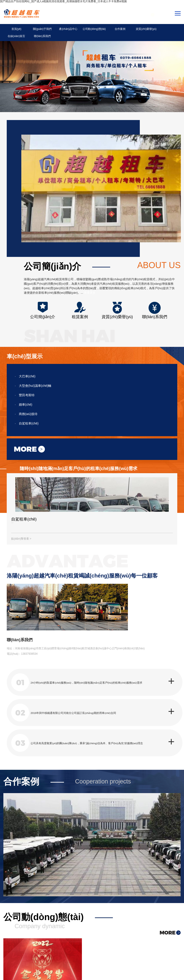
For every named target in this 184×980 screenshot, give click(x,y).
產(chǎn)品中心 (59, 30)
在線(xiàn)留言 (147, 30)
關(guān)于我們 (37, 30)
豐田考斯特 (25, 389)
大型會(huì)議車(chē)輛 (33, 380)
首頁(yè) (14, 30)
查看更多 (90, 287)
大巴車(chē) (25, 370)
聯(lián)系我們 (169, 30)
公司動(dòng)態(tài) (81, 30)
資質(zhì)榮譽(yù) (125, 30)
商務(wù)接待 (26, 408)
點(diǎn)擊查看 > (21, 534)
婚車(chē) (24, 399)
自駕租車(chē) (27, 418)
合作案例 (103, 30)
